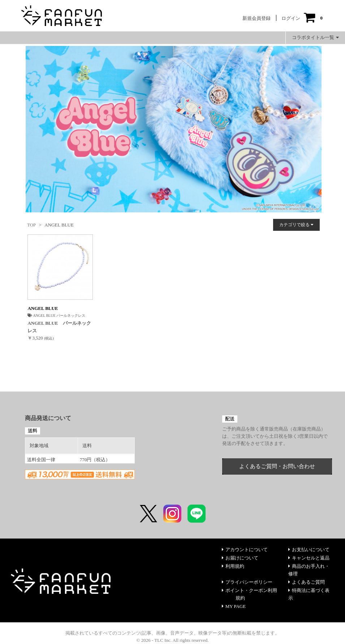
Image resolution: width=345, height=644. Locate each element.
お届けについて (240, 558)
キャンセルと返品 (309, 558)
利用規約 (233, 566)
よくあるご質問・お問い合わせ (277, 466)
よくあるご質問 (307, 582)
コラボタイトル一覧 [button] (315, 37)
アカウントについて (245, 550)
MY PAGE (234, 606)
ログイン (291, 18)
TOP (31, 225)
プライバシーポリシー (247, 582)
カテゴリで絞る (296, 225)
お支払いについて (309, 550)
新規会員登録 (256, 18)
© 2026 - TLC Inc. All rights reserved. (173, 640)
